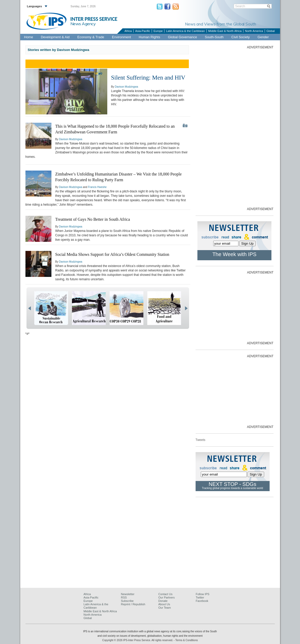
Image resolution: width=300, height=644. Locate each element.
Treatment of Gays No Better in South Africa (93, 219)
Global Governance (182, 37)
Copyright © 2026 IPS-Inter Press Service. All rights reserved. (138, 640)
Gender (263, 37)
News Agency (83, 24)
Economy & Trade (91, 37)
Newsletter (128, 594)
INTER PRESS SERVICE (94, 19)
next (186, 308)
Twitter (200, 597)
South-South (214, 37)
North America (254, 31)
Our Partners (167, 597)
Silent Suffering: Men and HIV (148, 78)
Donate (163, 601)
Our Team (165, 608)
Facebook (202, 601)
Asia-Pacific (142, 31)
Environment (121, 37)
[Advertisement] (235, 128)
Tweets (201, 440)
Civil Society (241, 37)
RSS (124, 597)
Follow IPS (203, 594)
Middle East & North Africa (225, 31)
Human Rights (149, 37)
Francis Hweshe (97, 187)
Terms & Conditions (187, 640)
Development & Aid (55, 37)
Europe (158, 31)
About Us (164, 604)
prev (29, 308)
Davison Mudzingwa (126, 87)
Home (29, 37)
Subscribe (127, 601)
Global (271, 31)
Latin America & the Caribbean (185, 31)
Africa (128, 31)
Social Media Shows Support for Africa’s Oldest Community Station (112, 254)
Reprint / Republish (133, 604)
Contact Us (165, 594)
